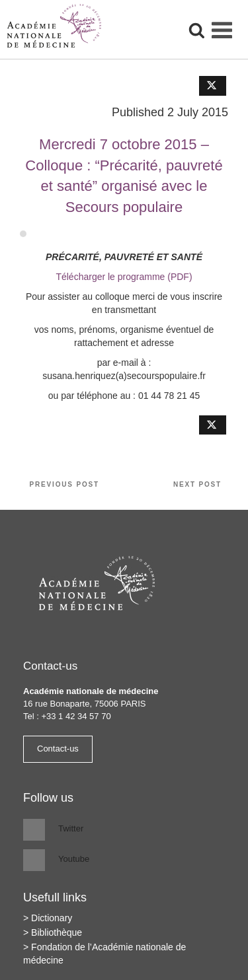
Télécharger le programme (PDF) (124, 277)
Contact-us (58, 749)
